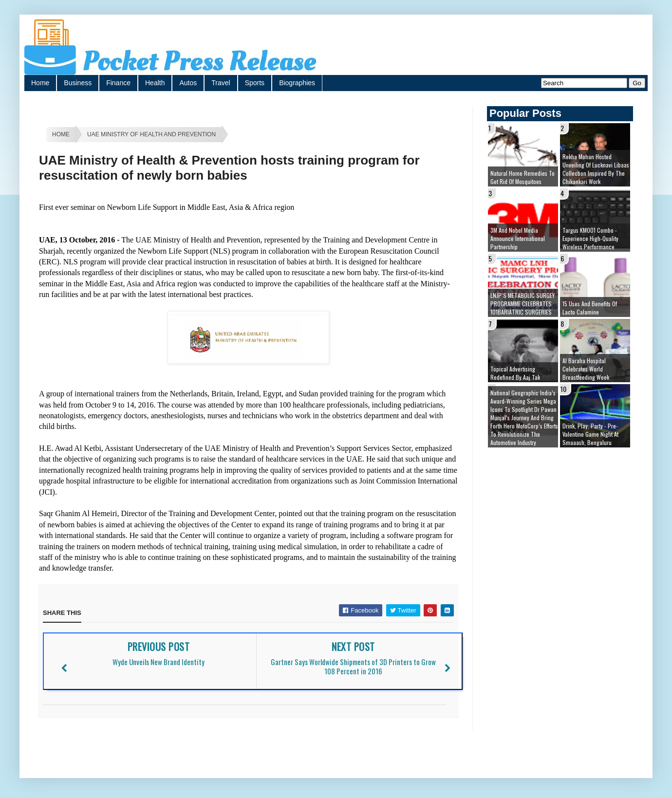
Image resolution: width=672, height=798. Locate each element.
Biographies (297, 83)
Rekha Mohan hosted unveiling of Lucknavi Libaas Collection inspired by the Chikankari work (596, 169)
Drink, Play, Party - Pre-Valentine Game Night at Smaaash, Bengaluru (590, 434)
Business (78, 83)
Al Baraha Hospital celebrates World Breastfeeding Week (586, 369)
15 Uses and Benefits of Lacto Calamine (590, 308)
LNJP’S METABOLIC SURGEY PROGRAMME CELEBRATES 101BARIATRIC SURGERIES (523, 304)
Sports (255, 83)
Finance (118, 83)
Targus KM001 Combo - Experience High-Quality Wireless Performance (590, 238)
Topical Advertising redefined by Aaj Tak (515, 373)
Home (40, 83)
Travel (221, 83)
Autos (188, 83)
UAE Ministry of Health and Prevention (151, 134)
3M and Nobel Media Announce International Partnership (518, 238)
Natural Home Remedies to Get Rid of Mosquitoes (523, 177)
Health (155, 83)
